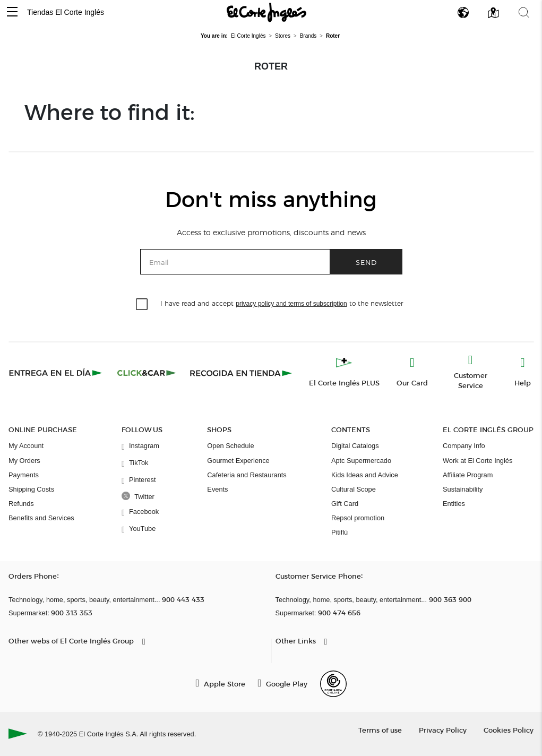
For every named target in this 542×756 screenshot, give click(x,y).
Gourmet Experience (238, 461)
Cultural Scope (354, 489)
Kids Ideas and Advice (365, 475)
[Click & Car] (147, 373)
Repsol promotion (358, 518)
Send (366, 262)
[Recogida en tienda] (241, 373)
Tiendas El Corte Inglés (66, 12)
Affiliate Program (468, 475)
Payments (24, 475)
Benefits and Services (41, 518)
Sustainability (463, 489)
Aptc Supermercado (361, 461)
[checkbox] (142, 305)
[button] (12, 12)
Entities (454, 504)
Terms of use (380, 730)
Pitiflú (339, 532)
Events (217, 489)
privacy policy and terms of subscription (291, 304)
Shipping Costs (31, 489)
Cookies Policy (509, 730)
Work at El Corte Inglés (478, 461)
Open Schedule (230, 446)
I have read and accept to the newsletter (281, 303)
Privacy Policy (443, 730)
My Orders (24, 461)
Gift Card (345, 504)
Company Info (464, 446)
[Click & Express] (57, 373)
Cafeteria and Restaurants (247, 475)
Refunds (21, 504)
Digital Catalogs (355, 446)
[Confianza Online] (333, 684)
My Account (26, 446)
